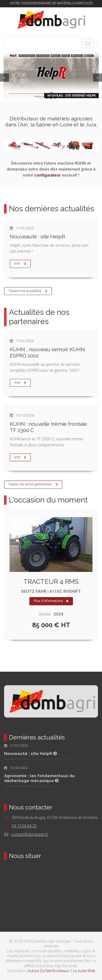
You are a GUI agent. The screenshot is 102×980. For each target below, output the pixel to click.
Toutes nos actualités (28, 291)
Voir (20, 264)
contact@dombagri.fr (26, 834)
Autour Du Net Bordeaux (48, 971)
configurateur (47, 175)
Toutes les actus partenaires (33, 485)
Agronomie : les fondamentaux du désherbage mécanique (39, 778)
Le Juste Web (84, 971)
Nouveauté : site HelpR (37, 236)
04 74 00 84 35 (24, 826)
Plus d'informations (51, 601)
